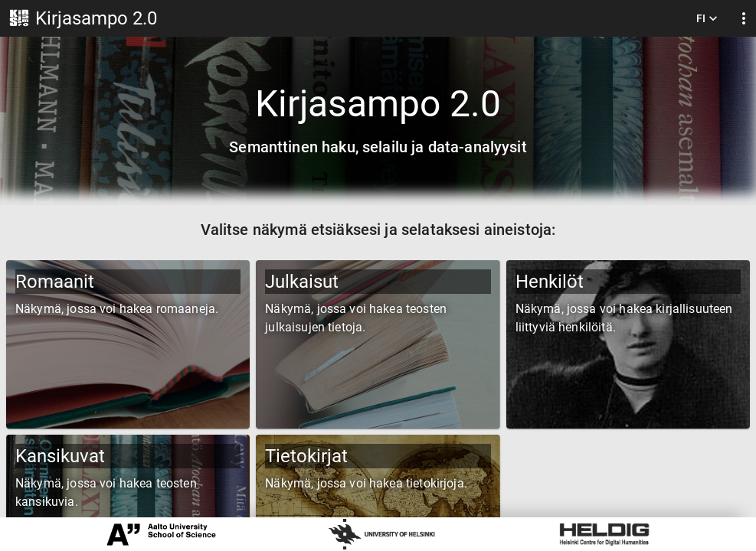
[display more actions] (744, 19)
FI (707, 19)
